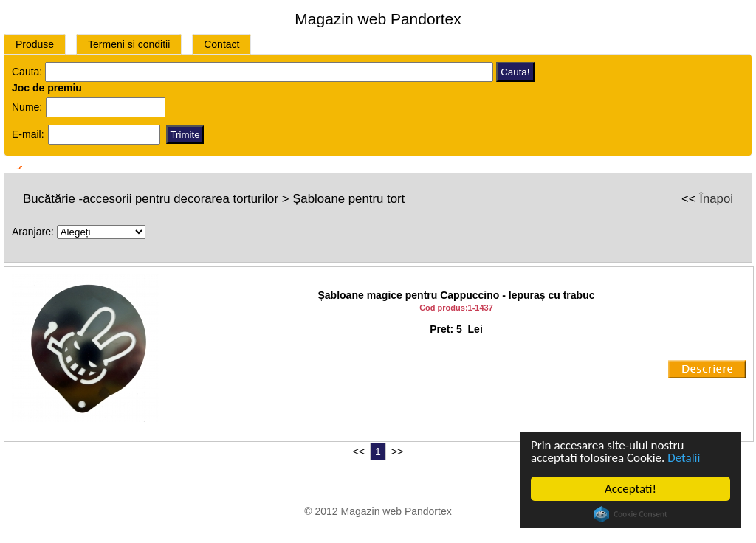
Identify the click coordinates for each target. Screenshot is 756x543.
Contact (221, 44)
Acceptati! (630, 489)
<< (359, 452)
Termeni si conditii (129, 44)
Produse (35, 44)
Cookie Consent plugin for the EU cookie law (630, 514)
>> (397, 452)
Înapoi (716, 199)
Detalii (684, 458)
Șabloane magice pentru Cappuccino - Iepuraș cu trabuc (457, 295)
